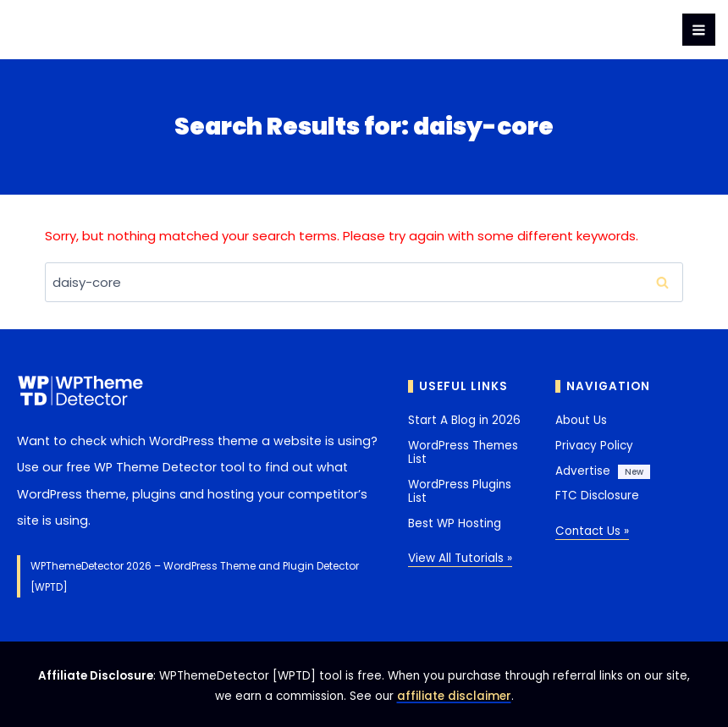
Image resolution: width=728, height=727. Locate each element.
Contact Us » (592, 531)
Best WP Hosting (455, 523)
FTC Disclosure (597, 496)
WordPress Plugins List (460, 491)
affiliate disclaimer (454, 696)
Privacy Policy (594, 446)
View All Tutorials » (460, 558)
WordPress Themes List (463, 452)
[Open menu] (699, 30)
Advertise (583, 471)
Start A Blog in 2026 (464, 420)
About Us (581, 420)
